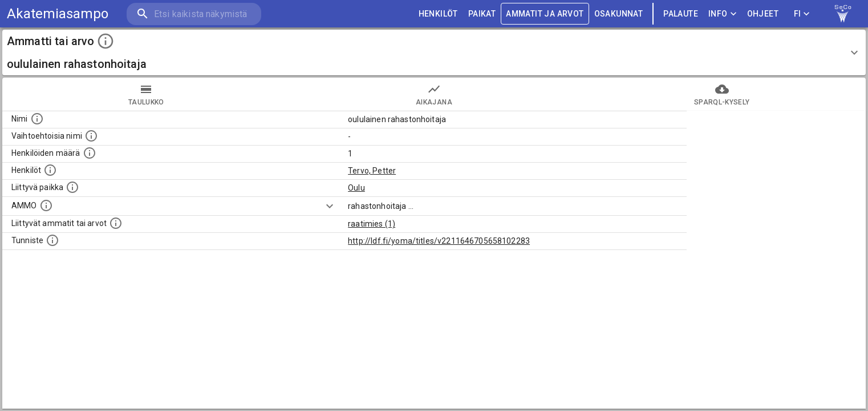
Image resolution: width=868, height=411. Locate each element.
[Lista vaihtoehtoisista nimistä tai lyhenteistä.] (91, 136)
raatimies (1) (372, 224)
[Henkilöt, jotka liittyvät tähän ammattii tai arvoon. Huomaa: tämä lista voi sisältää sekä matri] (50, 170)
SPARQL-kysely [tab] (722, 94)
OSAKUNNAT (619, 14)
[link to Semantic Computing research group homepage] (843, 14)
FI (802, 14)
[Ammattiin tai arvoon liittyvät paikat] (72, 187)
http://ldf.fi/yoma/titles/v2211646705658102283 (439, 241)
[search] (194, 14)
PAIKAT (482, 14)
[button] (434, 53)
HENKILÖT (438, 14)
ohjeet (763, 14)
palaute (681, 14)
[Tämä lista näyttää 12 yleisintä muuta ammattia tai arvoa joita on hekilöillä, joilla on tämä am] (116, 223)
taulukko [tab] (146, 94)
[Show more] (330, 206)
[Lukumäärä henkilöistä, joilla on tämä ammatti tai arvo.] (90, 153)
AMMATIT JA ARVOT (545, 14)
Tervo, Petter (372, 171)
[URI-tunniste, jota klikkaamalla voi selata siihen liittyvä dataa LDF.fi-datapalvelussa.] (52, 240)
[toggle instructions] (106, 41)
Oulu (356, 188)
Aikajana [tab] (434, 94)
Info (723, 14)
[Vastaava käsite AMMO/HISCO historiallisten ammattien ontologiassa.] (46, 205)
